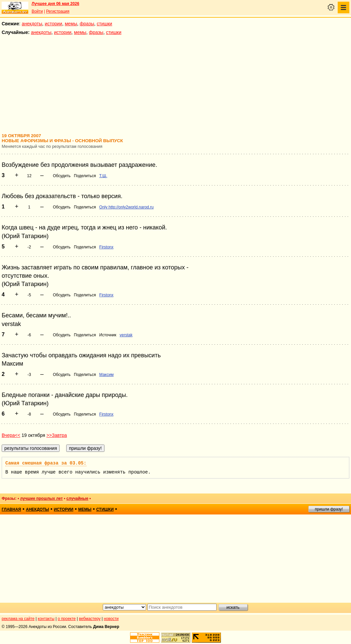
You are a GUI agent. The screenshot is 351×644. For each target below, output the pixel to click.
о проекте (67, 619)
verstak (126, 335)
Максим (106, 375)
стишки (104, 24)
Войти (37, 11)
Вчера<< (11, 435)
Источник (108, 335)
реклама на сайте (18, 619)
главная (11, 509)
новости (111, 619)
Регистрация (58, 11)
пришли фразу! (329, 509)
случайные (78, 498)
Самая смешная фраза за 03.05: (46, 463)
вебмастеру (90, 619)
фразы (87, 24)
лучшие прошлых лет (41, 498)
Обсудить (62, 176)
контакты (46, 619)
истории (54, 24)
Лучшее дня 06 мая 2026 (55, 4)
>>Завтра (57, 435)
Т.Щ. (103, 176)
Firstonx (106, 247)
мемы (71, 24)
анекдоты (32, 24)
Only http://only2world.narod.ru (126, 207)
